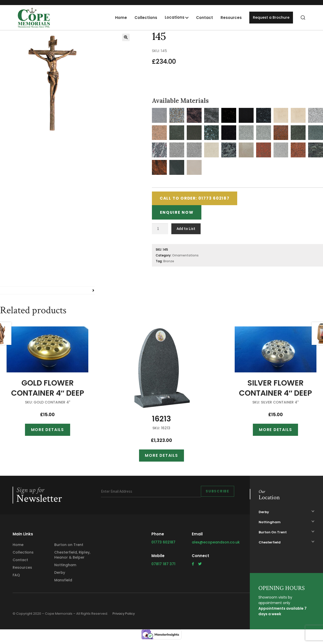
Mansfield (63, 583)
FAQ (16, 578)
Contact (202, 18)
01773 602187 (163, 545)
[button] (126, 37)
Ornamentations (185, 258)
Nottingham (65, 568)
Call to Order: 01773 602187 (198, 199)
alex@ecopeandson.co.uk (216, 545)
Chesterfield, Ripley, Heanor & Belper (72, 558)
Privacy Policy (125, 617)
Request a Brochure (270, 18)
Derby (60, 576)
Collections (144, 18)
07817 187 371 (163, 567)
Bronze (169, 263)
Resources (229, 18)
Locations (172, 17)
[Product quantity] (160, 231)
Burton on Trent (69, 548)
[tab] (47, 293)
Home (119, 18)
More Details (47, 432)
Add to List (186, 231)
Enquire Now (178, 214)
